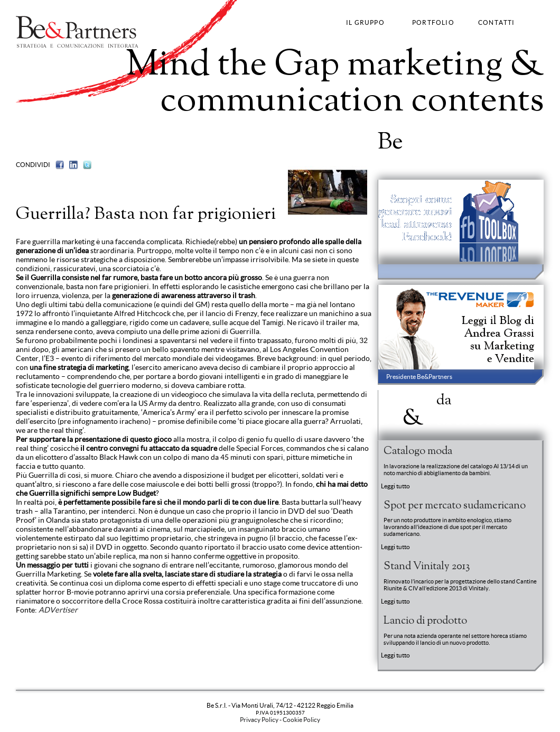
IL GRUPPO (365, 22)
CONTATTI (497, 22)
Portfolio (435, 142)
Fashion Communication (140, 129)
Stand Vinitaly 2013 (427, 567)
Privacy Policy (259, 720)
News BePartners (440, 409)
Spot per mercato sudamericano (455, 506)
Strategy (29, 129)
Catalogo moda (418, 451)
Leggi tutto (395, 486)
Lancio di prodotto (425, 621)
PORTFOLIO (433, 22)
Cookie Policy (301, 720)
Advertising (83, 129)
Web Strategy (199, 129)
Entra (532, 145)
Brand (53, 129)
